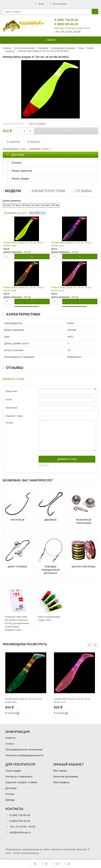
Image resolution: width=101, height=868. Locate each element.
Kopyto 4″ (46, 149)
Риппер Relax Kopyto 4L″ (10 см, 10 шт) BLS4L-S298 (24, 289)
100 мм (25, 205)
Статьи (10, 744)
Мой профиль (61, 782)
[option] (26, 684)
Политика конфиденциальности (24, 755)
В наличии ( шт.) (15, 213)
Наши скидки (13, 771)
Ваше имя (11, 391)
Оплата (10, 794)
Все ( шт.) (37, 213)
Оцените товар (14, 416)
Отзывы (83, 191)
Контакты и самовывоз (19, 776)
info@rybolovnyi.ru (20, 832)
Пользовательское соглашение (24, 750)
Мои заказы (60, 771)
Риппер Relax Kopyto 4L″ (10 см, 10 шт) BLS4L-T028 (24, 244)
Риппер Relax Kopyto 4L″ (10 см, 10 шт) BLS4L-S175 (71, 289)
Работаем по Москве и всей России (72, 28)
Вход (39, 4)
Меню (50, 40)
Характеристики (47, 191)
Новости (10, 738)
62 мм (7, 205)
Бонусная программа (66, 776)
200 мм (55, 205)
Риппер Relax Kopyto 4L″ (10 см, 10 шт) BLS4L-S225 (71, 244)
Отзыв (9, 423)
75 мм (15, 205)
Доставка (11, 788)
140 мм (45, 205)
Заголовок (11, 408)
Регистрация (58, 4)
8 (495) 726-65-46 (63, 20)
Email (9, 399)
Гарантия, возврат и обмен (21, 782)
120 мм (35, 205)
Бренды (10, 800)
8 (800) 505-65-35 (63, 24)
